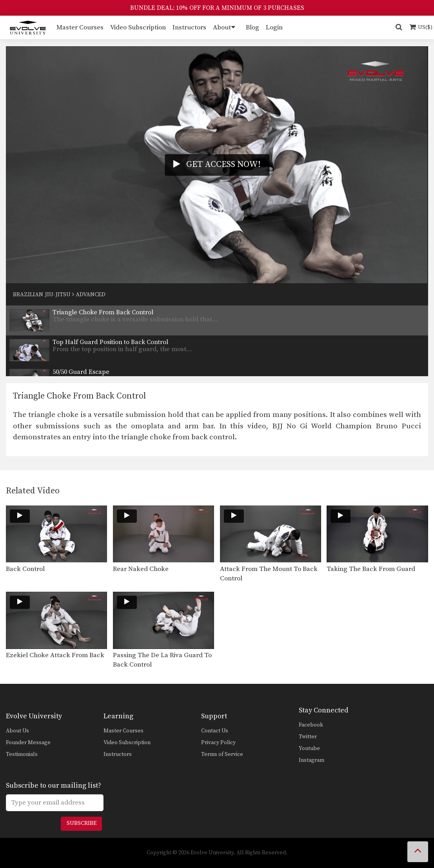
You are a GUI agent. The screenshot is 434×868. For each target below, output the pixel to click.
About (222, 27)
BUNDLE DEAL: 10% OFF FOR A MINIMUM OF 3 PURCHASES (217, 8)
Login (274, 27)
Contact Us (215, 731)
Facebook (311, 725)
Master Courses (80, 27)
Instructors (189, 27)
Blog (252, 27)
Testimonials (22, 754)
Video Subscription (138, 27)
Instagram (311, 760)
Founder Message (28, 743)
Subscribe (82, 823)
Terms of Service (222, 754)
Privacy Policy (218, 743)
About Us (17, 731)
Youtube (309, 748)
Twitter (308, 737)
